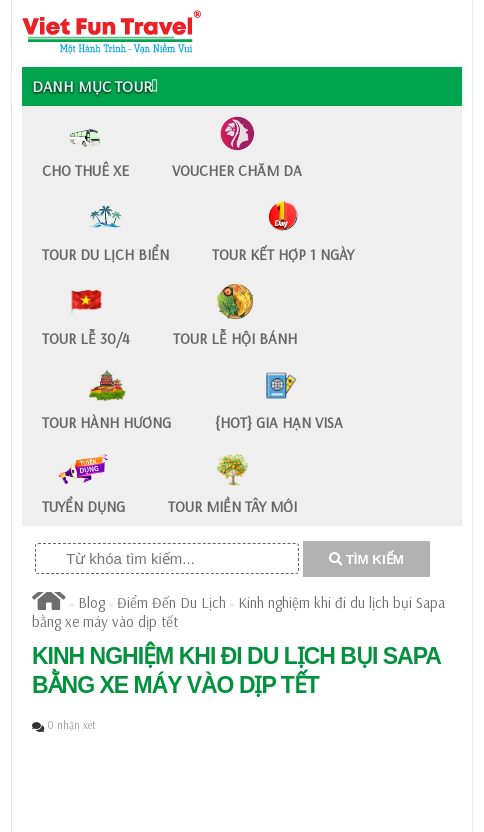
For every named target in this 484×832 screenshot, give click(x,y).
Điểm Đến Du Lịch (171, 602)
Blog (91, 602)
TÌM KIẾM (366, 559)
